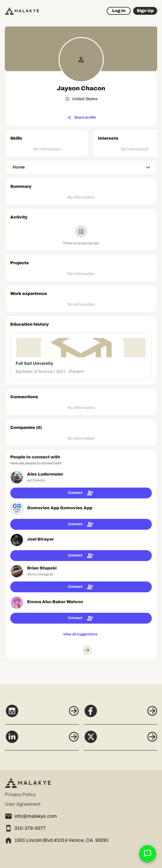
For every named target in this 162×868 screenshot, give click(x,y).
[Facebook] (121, 714)
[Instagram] (42, 714)
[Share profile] (82, 118)
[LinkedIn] (42, 740)
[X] (121, 740)
